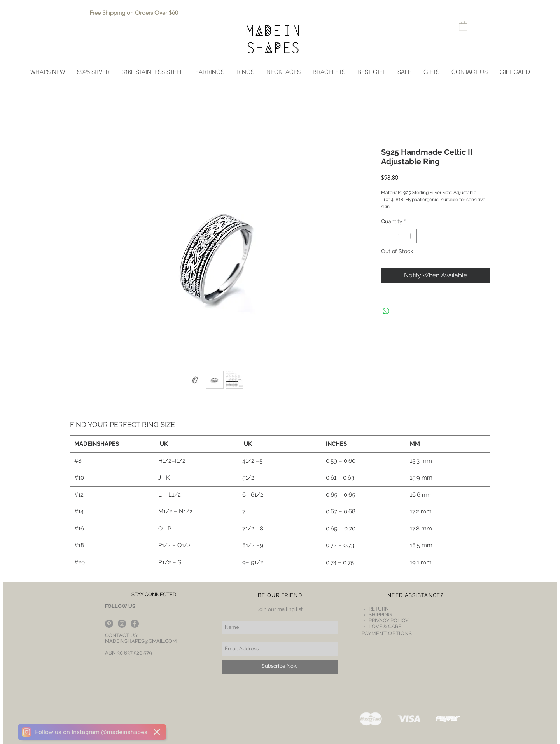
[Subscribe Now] (280, 667)
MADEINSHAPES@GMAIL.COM (141, 641)
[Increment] (411, 236)
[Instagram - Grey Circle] (122, 624)
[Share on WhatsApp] (386, 311)
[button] (463, 25)
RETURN (379, 609)
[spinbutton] (399, 236)
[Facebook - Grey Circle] (135, 624)
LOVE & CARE (385, 626)
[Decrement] (387, 236)
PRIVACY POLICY (388, 621)
